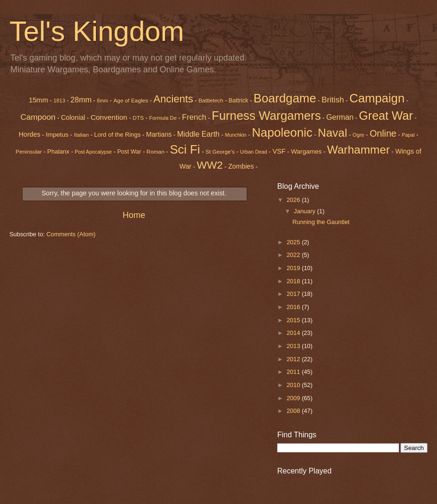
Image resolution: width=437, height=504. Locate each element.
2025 (294, 242)
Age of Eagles (131, 101)
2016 (294, 307)
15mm (38, 100)
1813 (59, 101)
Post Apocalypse (93, 152)
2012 (294, 359)
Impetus (57, 135)
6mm (102, 101)
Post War (129, 152)
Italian (81, 135)
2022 (294, 255)
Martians (159, 134)
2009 (294, 398)
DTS (138, 118)
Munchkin (236, 135)
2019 (294, 268)
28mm (81, 100)
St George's (220, 152)
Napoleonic (282, 132)
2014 (294, 333)
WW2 (210, 165)
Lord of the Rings (117, 135)
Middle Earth (198, 134)
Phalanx (59, 151)
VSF (279, 151)
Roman (156, 152)
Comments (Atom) (71, 234)
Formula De (163, 118)
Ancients (173, 99)
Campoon (38, 117)
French (194, 117)
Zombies (241, 166)
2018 (294, 281)
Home (134, 215)
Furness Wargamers (266, 116)
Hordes (30, 134)
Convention (109, 117)
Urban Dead (254, 152)
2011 (294, 372)
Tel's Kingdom (97, 31)
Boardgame (285, 98)
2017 (294, 294)
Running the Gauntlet (321, 222)
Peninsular (29, 152)
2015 (294, 320)
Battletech (211, 101)
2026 (294, 200)
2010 (294, 385)
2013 (294, 346)
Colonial (73, 117)
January (305, 211)
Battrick (239, 101)
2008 (294, 411)
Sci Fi (185, 149)
